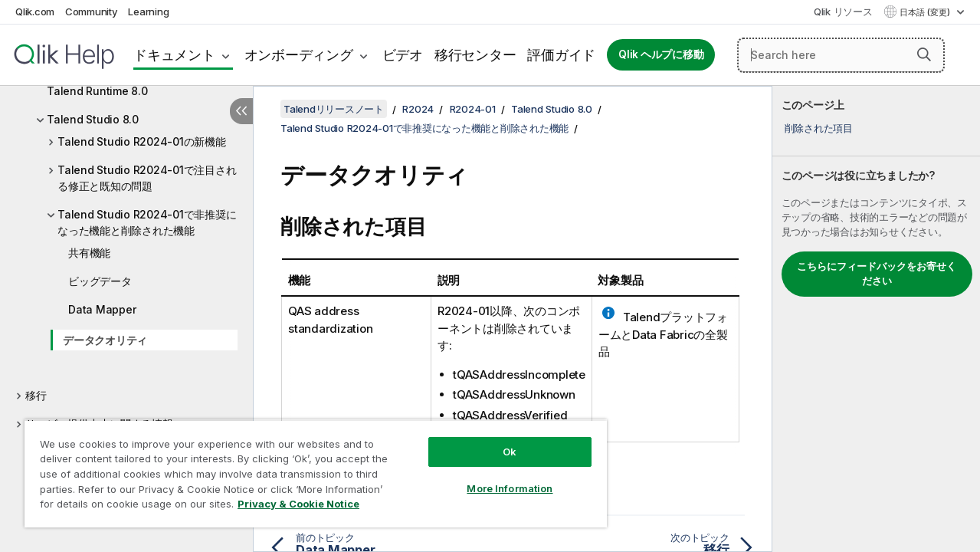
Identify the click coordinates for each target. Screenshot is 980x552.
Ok (498, 440)
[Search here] (841, 55)
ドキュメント (174, 55)
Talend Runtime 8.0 (97, 91)
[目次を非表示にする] (241, 111)
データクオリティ (105, 340)
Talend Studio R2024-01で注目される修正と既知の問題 (147, 178)
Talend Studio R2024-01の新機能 (142, 141)
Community (92, 11)
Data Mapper (102, 309)
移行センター (475, 55)
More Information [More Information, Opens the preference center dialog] (498, 477)
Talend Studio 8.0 (93, 119)
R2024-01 (473, 109)
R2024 (418, 109)
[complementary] (876, 319)
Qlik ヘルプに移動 (661, 54)
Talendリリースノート (334, 109)
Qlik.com (35, 11)
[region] (309, 468)
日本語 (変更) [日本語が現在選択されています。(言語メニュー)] (926, 12)
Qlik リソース (843, 11)
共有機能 (89, 253)
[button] (924, 54)
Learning (148, 11)
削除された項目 (819, 128)
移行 (36, 395)
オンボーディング (299, 55)
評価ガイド (561, 55)
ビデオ (403, 55)
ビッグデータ (100, 281)
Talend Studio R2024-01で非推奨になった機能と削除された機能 (147, 222)
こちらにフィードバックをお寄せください (877, 274)
